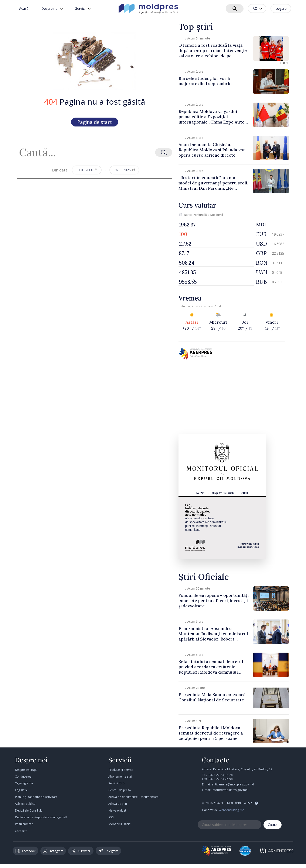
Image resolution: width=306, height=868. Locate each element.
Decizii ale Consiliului (29, 810)
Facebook (25, 851)
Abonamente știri (120, 776)
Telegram (108, 851)
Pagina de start (95, 122)
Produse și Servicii (121, 770)
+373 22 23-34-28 (220, 775)
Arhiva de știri (118, 804)
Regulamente (24, 824)
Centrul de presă (120, 790)
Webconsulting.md (232, 810)
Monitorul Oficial (120, 824)
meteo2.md (214, 306)
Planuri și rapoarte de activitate (36, 797)
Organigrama (24, 783)
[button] (280, 63)
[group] (234, 48)
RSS (111, 817)
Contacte (21, 831)
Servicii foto (116, 783)
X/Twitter (81, 851)
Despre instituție (26, 770)
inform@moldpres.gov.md (230, 790)
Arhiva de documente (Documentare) (134, 797)
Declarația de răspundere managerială (41, 817)
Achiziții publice (25, 804)
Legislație (21, 790)
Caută (273, 825)
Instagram (53, 851)
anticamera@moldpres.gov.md (233, 784)
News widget (117, 810)
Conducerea (23, 776)
